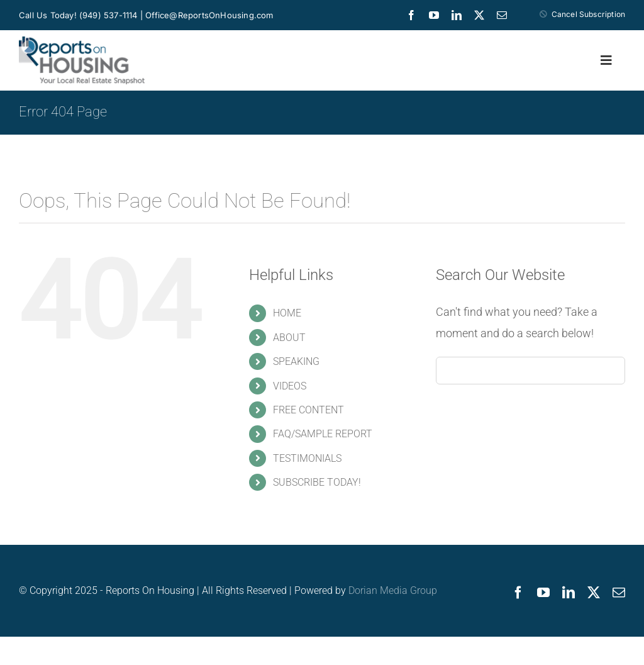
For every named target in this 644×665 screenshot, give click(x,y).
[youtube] (434, 15)
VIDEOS (290, 386)
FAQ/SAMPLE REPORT (323, 434)
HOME (287, 313)
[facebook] (411, 15)
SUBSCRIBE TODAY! (317, 482)
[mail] (502, 15)
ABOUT (289, 338)
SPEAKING (296, 361)
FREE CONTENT (308, 410)
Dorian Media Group (393, 590)
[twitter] (479, 15)
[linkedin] (457, 15)
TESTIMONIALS (307, 458)
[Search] (450, 371)
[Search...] (530, 371)
